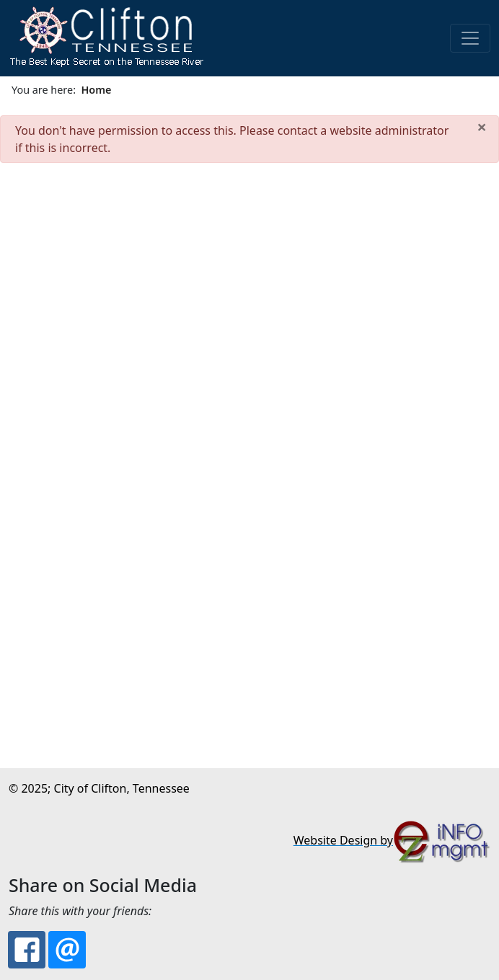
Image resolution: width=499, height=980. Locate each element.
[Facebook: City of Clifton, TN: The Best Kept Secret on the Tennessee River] (27, 950)
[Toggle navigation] (470, 38)
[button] (106, 38)
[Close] (482, 127)
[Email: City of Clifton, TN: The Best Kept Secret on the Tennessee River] (67, 950)
